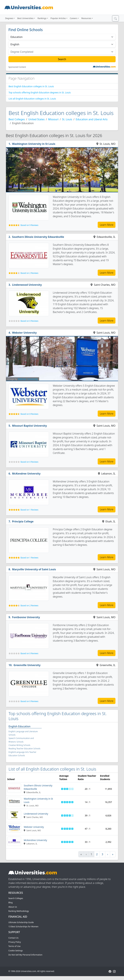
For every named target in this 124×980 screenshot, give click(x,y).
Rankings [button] (42, 18)
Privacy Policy (15, 942)
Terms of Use (14, 946)
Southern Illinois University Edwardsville (38, 237)
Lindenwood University (27, 285)
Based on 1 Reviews (29, 510)
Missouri (53, 119)
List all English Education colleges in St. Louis (32, 99)
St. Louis (67, 119)
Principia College (23, 521)
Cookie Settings (16, 951)
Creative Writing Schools (19, 745)
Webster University (24, 333)
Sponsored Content (17, 67)
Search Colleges (16, 898)
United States (37, 119)
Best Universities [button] (25, 18)
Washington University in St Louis (34, 144)
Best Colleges (17, 119)
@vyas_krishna (26, 190)
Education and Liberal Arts (92, 119)
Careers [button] (74, 18)
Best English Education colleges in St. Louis (31, 86)
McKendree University (26, 474)
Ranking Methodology (19, 911)
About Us (13, 907)
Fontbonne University (26, 617)
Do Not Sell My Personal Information (25, 955)
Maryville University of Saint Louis (34, 569)
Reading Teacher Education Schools (24, 749)
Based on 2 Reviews (29, 273)
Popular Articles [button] (58, 18)
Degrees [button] (9, 18)
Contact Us (13, 938)
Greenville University (27, 665)
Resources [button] (86, 18)
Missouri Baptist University (30, 426)
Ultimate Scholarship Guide (21, 922)
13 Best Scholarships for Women (23, 927)
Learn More (107, 225)
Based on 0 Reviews (29, 321)
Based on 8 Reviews (29, 414)
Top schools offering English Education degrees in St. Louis (40, 92)
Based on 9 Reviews (29, 225)
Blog (10, 903)
